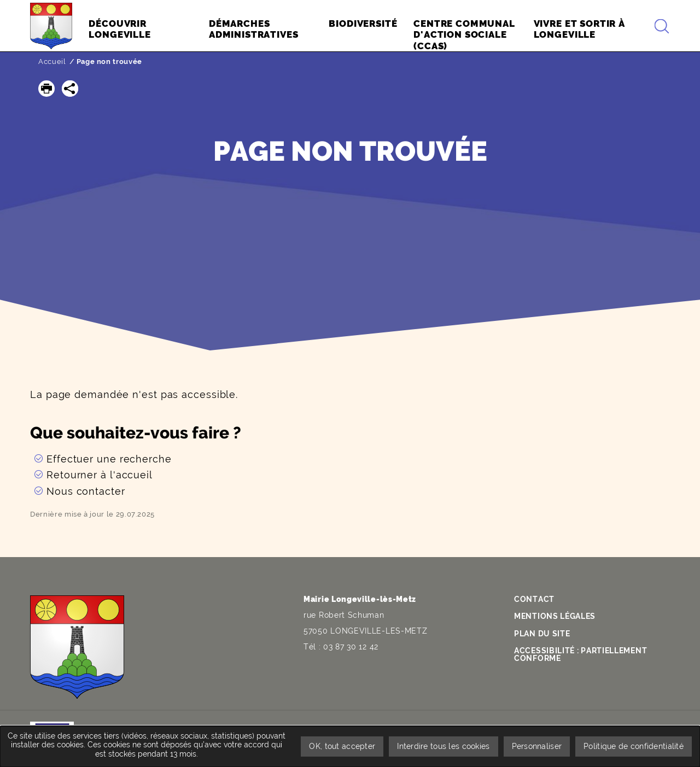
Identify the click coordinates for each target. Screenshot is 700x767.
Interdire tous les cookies (443, 746)
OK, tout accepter (342, 746)
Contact (534, 599)
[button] (46, 89)
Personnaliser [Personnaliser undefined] (537, 746)
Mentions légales (555, 616)
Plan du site (542, 634)
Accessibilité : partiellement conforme (581, 654)
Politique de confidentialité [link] (634, 746)
